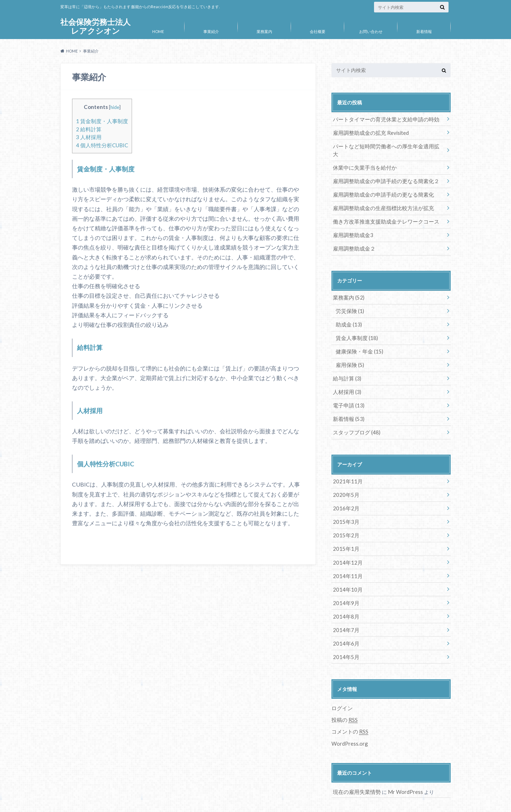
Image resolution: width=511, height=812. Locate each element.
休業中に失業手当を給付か (363, 158)
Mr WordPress (402, 769)
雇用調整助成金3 (352, 224)
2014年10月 (346, 570)
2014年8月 (345, 596)
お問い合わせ (371, 31)
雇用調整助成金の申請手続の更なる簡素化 (380, 184)
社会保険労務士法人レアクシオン (95, 26)
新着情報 (424, 31)
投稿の (344, 698)
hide (115, 107)
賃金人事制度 (355, 325)
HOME (158, 31)
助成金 (348, 312)
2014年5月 (345, 636)
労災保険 (349, 299)
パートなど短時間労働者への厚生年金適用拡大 (385, 145)
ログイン (341, 687)
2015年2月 (345, 518)
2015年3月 (345, 504)
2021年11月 (346, 465)
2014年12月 (346, 544)
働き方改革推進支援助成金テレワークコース (383, 211)
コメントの (349, 710)
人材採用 (89, 137)
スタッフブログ (355, 417)
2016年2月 (345, 491)
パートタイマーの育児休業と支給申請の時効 (383, 119)
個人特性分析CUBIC (102, 145)
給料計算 (89, 129)
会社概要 (318, 31)
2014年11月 (346, 557)
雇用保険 (349, 351)
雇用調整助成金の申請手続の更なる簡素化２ (383, 171)
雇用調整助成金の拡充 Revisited (369, 132)
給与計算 (346, 364)
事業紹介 (211, 31)
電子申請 (348, 391)
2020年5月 (345, 478)
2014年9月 (345, 583)
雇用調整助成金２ (353, 237)
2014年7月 (345, 610)
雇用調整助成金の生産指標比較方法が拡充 (380, 197)
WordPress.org (350, 721)
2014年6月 (345, 623)
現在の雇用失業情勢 (355, 769)
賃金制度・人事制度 (102, 121)
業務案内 (264, 31)
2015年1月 (345, 531)
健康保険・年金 (358, 338)
